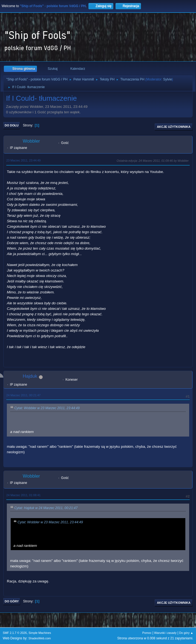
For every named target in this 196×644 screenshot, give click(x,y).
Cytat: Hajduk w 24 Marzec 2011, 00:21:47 (46, 508)
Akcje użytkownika (174, 127)
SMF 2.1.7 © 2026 (15, 633)
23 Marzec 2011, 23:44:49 (23, 160)
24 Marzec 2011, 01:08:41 (23, 495)
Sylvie (168, 79)
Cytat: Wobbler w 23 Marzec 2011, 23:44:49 (47, 408)
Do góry (12, 601)
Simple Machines (40, 633)
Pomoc (147, 633)
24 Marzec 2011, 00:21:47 (23, 395)
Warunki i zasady (165, 633)
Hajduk (30, 376)
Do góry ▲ (186, 633)
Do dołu (12, 125)
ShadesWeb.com (40, 638)
